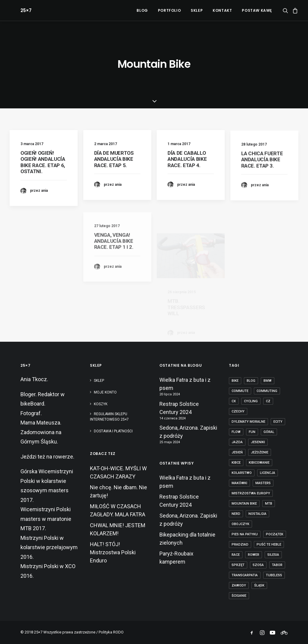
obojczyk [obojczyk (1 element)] (240, 524)
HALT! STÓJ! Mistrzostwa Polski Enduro (113, 552)
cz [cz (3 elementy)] (268, 401)
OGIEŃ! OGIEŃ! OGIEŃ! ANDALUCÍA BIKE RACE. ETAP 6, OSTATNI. (43, 162)
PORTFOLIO (169, 10)
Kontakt (222, 10)
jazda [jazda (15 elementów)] (237, 442)
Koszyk (101, 404)
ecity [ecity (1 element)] (278, 422)
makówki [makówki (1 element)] (239, 483)
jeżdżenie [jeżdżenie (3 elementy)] (260, 452)
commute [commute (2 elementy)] (240, 391)
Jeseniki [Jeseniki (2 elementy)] (258, 442)
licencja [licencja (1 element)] (268, 473)
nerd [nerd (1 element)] (236, 514)
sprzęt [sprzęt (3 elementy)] (238, 565)
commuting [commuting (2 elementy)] (267, 391)
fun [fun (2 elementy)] (252, 432)
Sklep (99, 381)
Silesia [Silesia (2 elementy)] (273, 555)
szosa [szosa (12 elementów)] (258, 565)
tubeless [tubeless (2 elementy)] (274, 575)
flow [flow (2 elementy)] (236, 432)
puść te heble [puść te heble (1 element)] (269, 544)
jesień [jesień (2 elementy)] (237, 452)
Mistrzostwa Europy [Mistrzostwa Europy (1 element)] (251, 493)
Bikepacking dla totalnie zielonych (187, 539)
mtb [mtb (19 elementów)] (269, 504)
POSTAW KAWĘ (257, 10)
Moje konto (105, 392)
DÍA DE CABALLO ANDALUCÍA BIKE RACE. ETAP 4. (187, 165)
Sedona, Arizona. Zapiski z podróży (188, 432)
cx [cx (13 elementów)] (234, 401)
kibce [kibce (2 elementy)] (236, 463)
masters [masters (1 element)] (263, 483)
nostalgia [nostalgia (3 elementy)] (257, 514)
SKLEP (197, 10)
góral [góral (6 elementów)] (269, 432)
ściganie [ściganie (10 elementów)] (239, 596)
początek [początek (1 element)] (275, 534)
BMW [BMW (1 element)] (268, 381)
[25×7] (15, 10)
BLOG (142, 10)
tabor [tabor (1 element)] (277, 565)
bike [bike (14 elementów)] (235, 381)
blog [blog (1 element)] (251, 381)
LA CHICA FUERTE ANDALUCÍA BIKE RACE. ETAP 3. (262, 179)
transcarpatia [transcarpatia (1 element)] (245, 575)
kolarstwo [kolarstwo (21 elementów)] (242, 473)
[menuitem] (142, 10)
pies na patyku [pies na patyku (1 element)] (245, 534)
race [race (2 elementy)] (236, 555)
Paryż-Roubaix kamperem (176, 558)
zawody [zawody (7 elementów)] (239, 585)
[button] (286, 10)
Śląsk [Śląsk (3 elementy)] (259, 585)
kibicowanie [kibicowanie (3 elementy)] (259, 463)
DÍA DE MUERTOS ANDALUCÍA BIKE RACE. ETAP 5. (114, 159)
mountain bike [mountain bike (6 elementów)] (244, 504)
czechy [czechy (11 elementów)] (238, 411)
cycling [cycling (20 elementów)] (251, 401)
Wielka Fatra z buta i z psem (185, 384)
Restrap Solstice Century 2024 (179, 408)
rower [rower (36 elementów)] (254, 555)
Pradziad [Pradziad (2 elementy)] (240, 544)
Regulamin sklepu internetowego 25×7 (110, 417)
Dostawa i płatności (113, 431)
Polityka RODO (111, 632)
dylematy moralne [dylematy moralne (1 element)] (248, 422)
